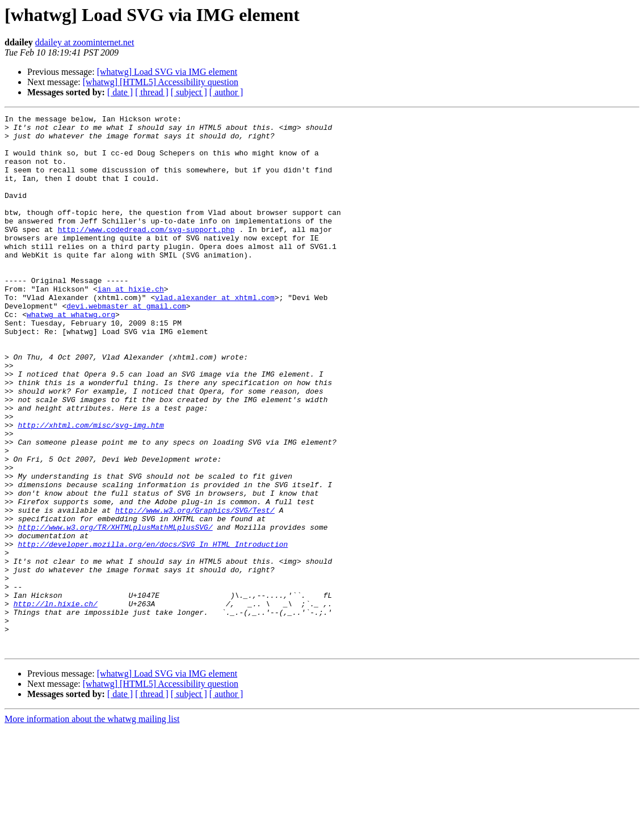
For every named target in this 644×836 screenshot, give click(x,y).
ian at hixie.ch (131, 324)
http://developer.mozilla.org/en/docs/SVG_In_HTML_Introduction (153, 631)
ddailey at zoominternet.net (85, 42)
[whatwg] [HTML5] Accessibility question (161, 82)
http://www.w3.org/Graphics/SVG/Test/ (195, 590)
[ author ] (226, 92)
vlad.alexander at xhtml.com (215, 335)
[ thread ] (152, 92)
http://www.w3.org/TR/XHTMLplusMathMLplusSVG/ (115, 610)
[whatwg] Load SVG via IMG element (167, 72)
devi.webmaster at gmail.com (126, 345)
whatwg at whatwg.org (71, 355)
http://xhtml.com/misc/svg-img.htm (91, 488)
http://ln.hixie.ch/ (56, 702)
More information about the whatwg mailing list (92, 826)
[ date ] (120, 92)
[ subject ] (189, 92)
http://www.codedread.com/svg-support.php (146, 253)
